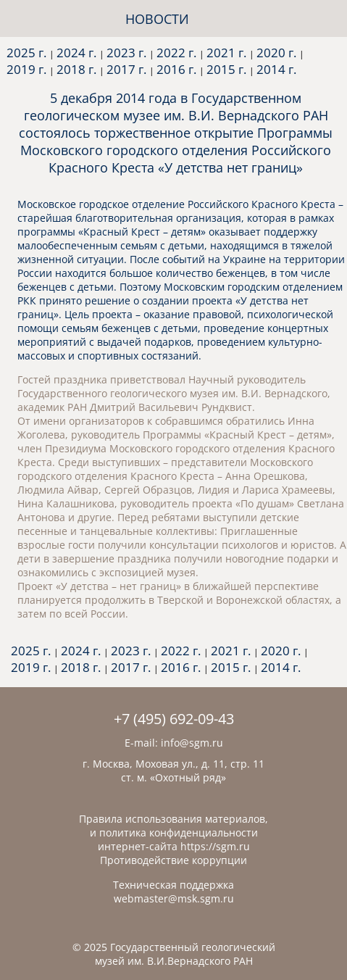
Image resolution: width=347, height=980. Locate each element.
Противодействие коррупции (173, 860)
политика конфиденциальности (179, 832)
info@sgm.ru (192, 743)
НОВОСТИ (157, 19)
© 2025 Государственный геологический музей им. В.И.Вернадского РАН (174, 954)
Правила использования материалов (172, 819)
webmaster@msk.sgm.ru (174, 898)
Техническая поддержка (173, 885)
